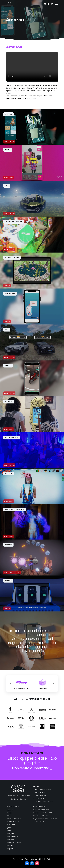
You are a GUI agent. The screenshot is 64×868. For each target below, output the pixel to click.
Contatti (23, 799)
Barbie (10, 813)
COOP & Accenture (14, 819)
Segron (10, 848)
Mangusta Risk (13, 837)
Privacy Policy (18, 859)
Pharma (10, 845)
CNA (9, 816)
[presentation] (10, 684)
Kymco (10, 831)
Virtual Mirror (39, 798)
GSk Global (11, 825)
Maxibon (10, 839)
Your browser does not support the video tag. (32, 67)
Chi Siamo (14, 799)
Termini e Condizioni (32, 859)
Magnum (11, 834)
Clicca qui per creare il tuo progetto (32, 761)
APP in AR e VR (40, 795)
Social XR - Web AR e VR (44, 801)
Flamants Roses (13, 822)
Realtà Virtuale (40, 792)
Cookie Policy (46, 859)
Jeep (9, 828)
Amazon (10, 810)
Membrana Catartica (15, 842)
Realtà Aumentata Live (43, 790)
